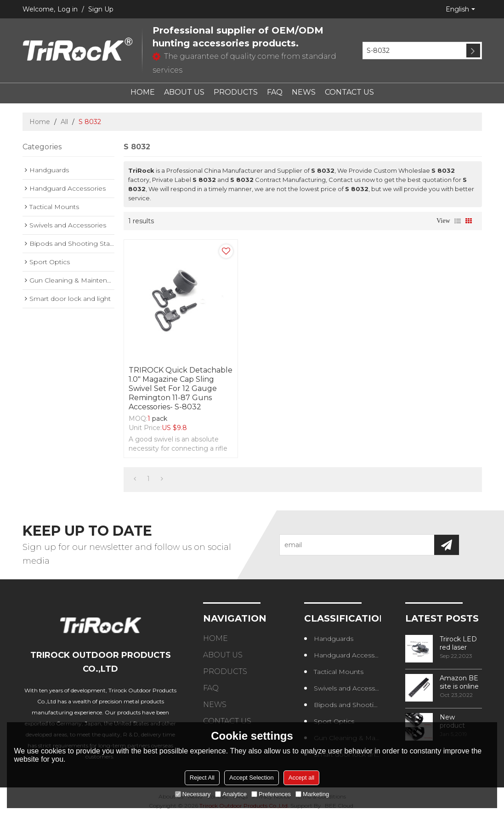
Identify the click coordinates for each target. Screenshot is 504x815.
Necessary (193, 794)
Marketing (312, 794)
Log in (68, 9)
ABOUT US (184, 92)
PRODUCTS (236, 92)
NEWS (304, 92)
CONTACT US (349, 92)
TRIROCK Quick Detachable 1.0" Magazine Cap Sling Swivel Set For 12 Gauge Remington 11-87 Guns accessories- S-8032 (181, 388)
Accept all (301, 778)
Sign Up (101, 9)
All (64, 122)
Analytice (231, 794)
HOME (143, 92)
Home (40, 122)
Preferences (271, 794)
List (458, 221)
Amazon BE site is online (459, 682)
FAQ (275, 92)
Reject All (202, 778)
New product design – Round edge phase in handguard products (460, 721)
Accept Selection (252, 778)
